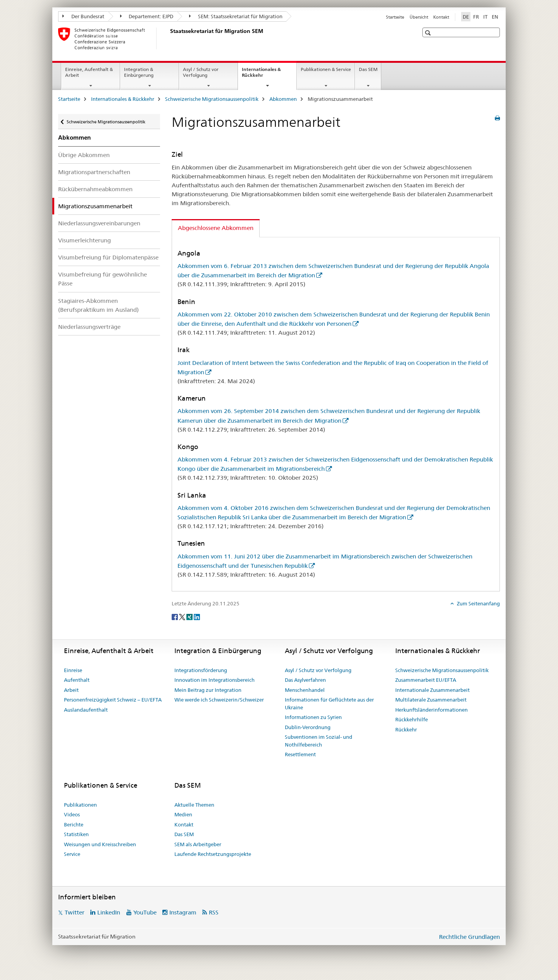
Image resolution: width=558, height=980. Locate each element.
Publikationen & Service (326, 69)
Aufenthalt (77, 680)
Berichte (74, 824)
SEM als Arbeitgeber (198, 844)
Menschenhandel (305, 690)
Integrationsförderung (201, 670)
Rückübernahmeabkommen (95, 189)
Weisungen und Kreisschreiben (100, 844)
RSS (214, 912)
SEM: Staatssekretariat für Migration (236, 16)
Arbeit (71, 690)
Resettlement (300, 754)
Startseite (395, 17)
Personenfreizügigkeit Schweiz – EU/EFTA (113, 700)
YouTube (145, 912)
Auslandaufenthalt (86, 710)
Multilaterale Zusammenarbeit (431, 700)
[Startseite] (169, 38)
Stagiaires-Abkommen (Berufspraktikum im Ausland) (98, 305)
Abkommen (283, 99)
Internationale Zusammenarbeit (432, 690)
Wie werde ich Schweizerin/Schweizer (219, 700)
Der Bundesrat (83, 16)
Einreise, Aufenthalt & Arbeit (89, 72)
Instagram (183, 912)
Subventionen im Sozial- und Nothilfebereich (319, 741)
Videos (72, 814)
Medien (183, 814)
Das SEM (368, 69)
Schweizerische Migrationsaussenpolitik (212, 99)
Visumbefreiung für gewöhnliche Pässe (102, 279)
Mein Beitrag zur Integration (208, 690)
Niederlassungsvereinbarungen (99, 223)
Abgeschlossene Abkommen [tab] (216, 228)
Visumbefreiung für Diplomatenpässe (108, 257)
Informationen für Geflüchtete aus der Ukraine (329, 703)
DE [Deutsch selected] (466, 17)
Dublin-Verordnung (308, 727)
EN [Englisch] (495, 17)
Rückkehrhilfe (412, 719)
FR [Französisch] (476, 17)
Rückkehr (406, 729)
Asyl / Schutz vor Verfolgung (201, 72)
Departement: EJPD (147, 16)
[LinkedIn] (197, 616)
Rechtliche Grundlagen (469, 937)
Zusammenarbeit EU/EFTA (426, 680)
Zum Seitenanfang (478, 603)
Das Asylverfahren (305, 680)
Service (72, 854)
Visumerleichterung (84, 240)
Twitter (75, 912)
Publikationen (80, 805)
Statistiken (76, 834)
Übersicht (419, 17)
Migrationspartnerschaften (94, 172)
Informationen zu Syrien (313, 717)
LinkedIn (109, 912)
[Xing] (190, 616)
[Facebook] (175, 616)
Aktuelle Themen (194, 805)
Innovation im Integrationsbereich (214, 680)
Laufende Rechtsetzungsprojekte (213, 854)
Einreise (73, 670)
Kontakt (441, 17)
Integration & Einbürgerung (139, 72)
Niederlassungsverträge (89, 327)
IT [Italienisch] (485, 17)
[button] (429, 33)
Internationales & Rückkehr (261, 75)
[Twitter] (183, 616)
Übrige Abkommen (84, 155)
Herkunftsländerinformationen (431, 710)
